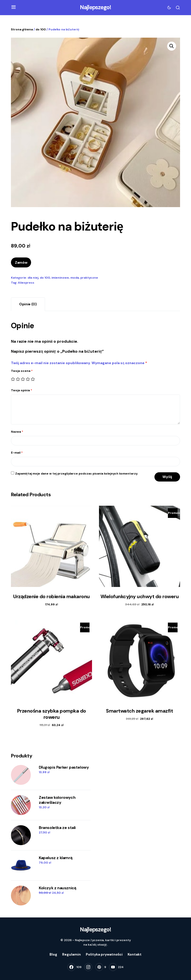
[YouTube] (116, 967)
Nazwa (17, 432)
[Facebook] (74, 967)
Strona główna (22, 29)
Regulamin (72, 954)
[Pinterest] (101, 967)
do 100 (41, 29)
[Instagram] (88, 967)
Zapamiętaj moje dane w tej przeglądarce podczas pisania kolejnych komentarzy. (77, 474)
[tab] (28, 304)
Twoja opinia (22, 390)
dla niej (33, 278)
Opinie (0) (28, 304)
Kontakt (135, 954)
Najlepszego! (95, 7)
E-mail (17, 453)
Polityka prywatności (104, 954)
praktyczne (89, 278)
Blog (53, 954)
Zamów (21, 262)
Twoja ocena (22, 371)
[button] (14, 7)
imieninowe (60, 278)
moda (75, 278)
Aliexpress (26, 283)
